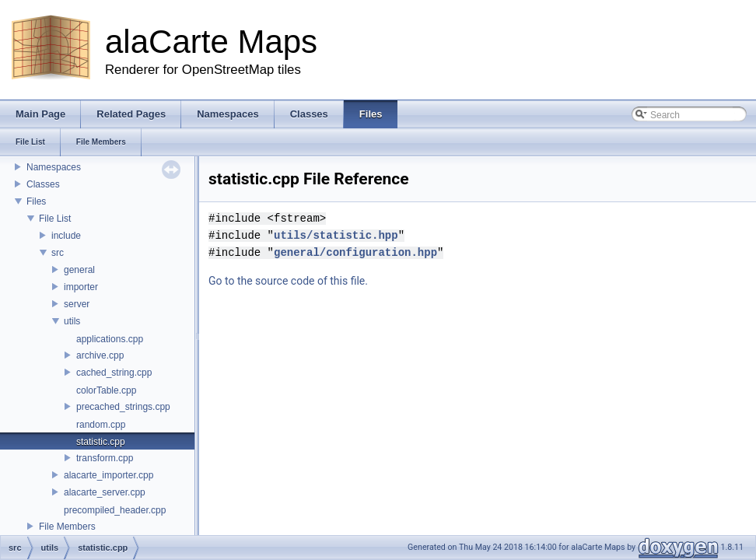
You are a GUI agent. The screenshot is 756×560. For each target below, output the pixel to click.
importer (81, 287)
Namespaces (54, 167)
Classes (43, 184)
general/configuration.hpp (355, 252)
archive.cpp (100, 355)
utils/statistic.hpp (336, 235)
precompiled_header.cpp (115, 510)
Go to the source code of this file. (288, 281)
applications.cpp (110, 339)
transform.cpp (105, 458)
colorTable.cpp (106, 390)
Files (36, 201)
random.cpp (101, 425)
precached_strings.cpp (123, 407)
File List (55, 219)
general (79, 270)
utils (72, 321)
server (77, 304)
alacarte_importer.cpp (108, 475)
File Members (67, 527)
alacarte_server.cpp (105, 492)
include (66, 236)
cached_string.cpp (114, 373)
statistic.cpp (101, 442)
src (58, 253)
